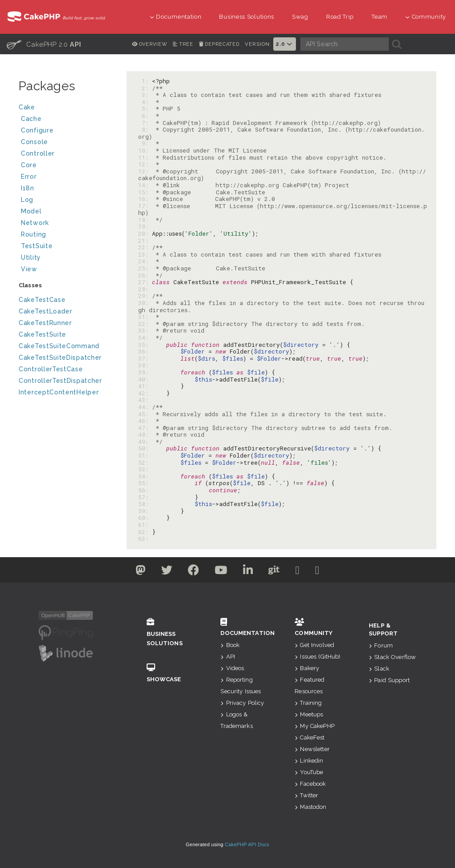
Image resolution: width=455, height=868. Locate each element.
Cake (66, 108)
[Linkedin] (249, 572)
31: (145, 317)
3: (145, 95)
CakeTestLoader (46, 311)
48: (145, 434)
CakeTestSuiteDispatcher (60, 358)
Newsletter (312, 749)
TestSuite (67, 247)
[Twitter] (131, 572)
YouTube (309, 772)
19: (145, 226)
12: (145, 164)
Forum (381, 645)
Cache (67, 120)
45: (145, 414)
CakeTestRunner (45, 323)
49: (145, 442)
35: (145, 345)
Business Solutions (247, 17)
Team (379, 17)
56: (145, 490)
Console (67, 143)
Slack (379, 669)
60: (145, 518)
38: (145, 365)
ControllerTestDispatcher (60, 381)
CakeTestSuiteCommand (59, 346)
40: (145, 379)
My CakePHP (315, 726)
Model (67, 212)
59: (145, 511)
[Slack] (304, 572)
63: (145, 538)
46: (145, 421)
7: (145, 123)
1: (145, 81)
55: (145, 483)
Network (67, 224)
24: (145, 261)
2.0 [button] (285, 44)
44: (145, 407)
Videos (232, 668)
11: (145, 157)
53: (145, 469)
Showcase (170, 673)
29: (145, 296)
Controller (67, 155)
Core (29, 165)
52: (145, 462)
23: (145, 254)
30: (145, 303)
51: (145, 455)
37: (145, 358)
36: (145, 351)
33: (145, 330)
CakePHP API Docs (247, 844)
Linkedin (309, 761)
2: (145, 88)
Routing (67, 235)
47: (145, 428)
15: (145, 192)
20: (145, 233)
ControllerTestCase (51, 369)
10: (145, 150)
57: (145, 497)
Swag (300, 17)
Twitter (306, 795)
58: (145, 504)
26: (145, 275)
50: (145, 448)
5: (145, 108)
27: (145, 282)
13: (145, 171)
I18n (28, 188)
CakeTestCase (42, 300)
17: (145, 206)
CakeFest (309, 737)
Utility (31, 257)
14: (145, 185)
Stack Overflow (392, 657)
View (67, 270)
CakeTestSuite (42, 334)
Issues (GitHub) (317, 657)
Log (67, 201)
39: (145, 372)
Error (29, 177)
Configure (37, 130)
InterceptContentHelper (59, 392)
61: (145, 525)
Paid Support (389, 680)
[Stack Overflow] (327, 572)
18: (145, 220)
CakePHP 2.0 (44, 44)
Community (426, 17)
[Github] (278, 572)
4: (145, 102)
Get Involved (314, 645)
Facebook (310, 784)
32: (145, 324)
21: (145, 241)
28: (145, 289)
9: (145, 143)
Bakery (307, 668)
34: (145, 338)
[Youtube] (220, 572)
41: (145, 386)
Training (308, 703)
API (228, 657)
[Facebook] (190, 572)
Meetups (309, 714)
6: (145, 116)
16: (145, 199)
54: (145, 476)
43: (145, 400)
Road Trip (340, 17)
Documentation (176, 17)
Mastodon (310, 807)
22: (145, 247)
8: (145, 129)
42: (145, 393)
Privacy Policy (242, 703)
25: (145, 268)
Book (230, 645)
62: (145, 532)
